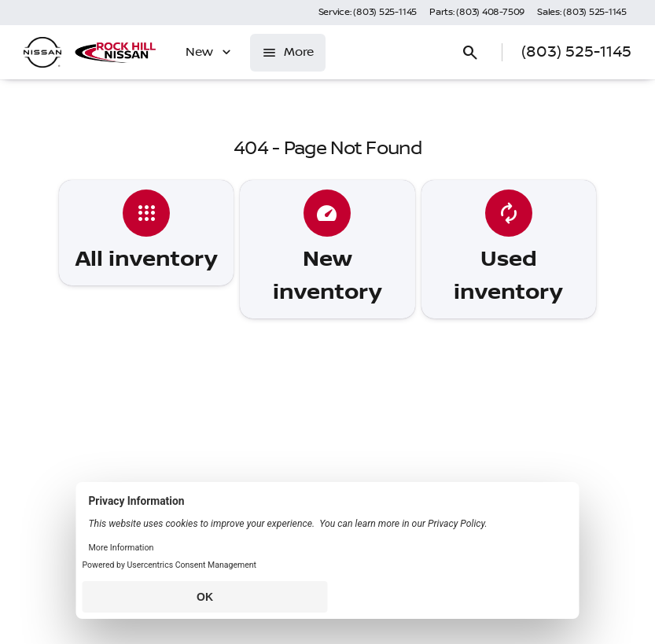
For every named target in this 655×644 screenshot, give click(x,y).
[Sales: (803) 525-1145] (582, 13)
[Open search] (470, 53)
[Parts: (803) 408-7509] (477, 13)
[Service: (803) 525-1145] (368, 13)
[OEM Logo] (42, 53)
